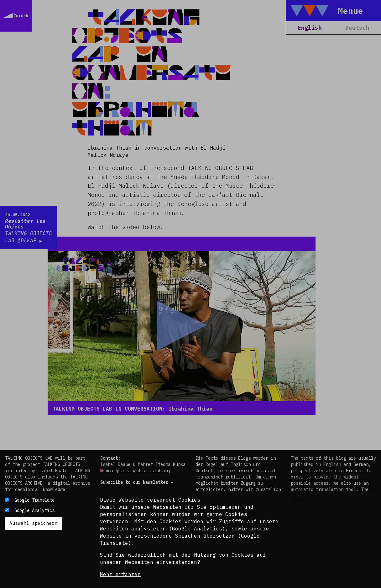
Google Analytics (34, 510)
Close (298, 500)
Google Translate (34, 500)
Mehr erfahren (120, 574)
